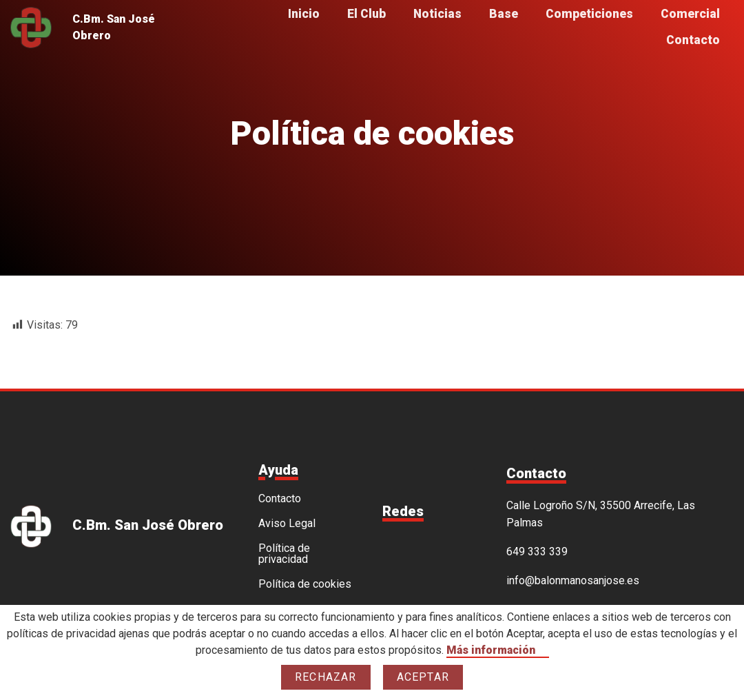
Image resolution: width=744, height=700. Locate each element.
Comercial (690, 14)
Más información (491, 650)
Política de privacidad (284, 554)
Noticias (437, 14)
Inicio (304, 14)
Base (504, 14)
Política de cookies (305, 584)
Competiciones (589, 14)
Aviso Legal (287, 524)
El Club (366, 14)
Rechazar (326, 677)
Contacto (693, 41)
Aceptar (423, 677)
